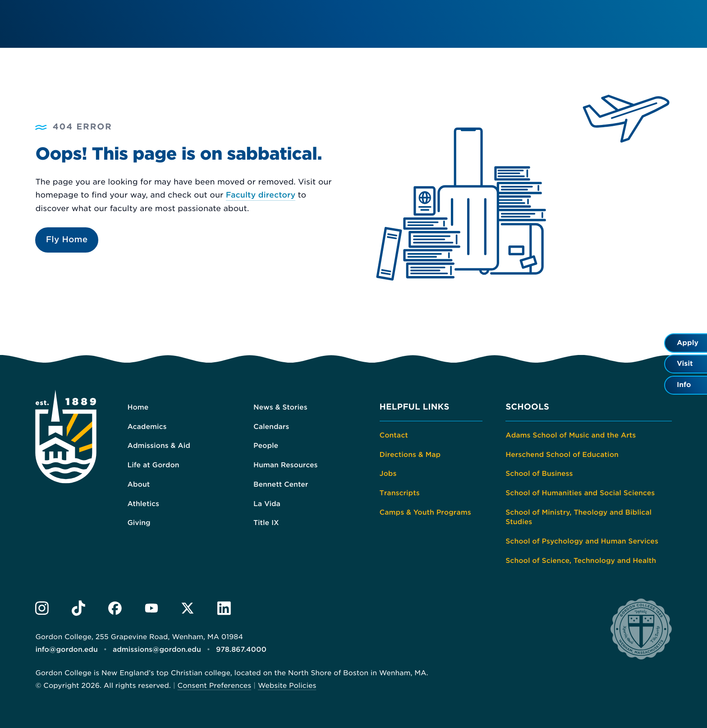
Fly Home (67, 240)
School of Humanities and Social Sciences (580, 493)
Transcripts (400, 493)
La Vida (267, 504)
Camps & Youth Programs (425, 512)
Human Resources (286, 465)
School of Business (539, 474)
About (138, 484)
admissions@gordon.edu (157, 650)
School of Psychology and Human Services (582, 541)
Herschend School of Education (562, 455)
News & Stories (280, 407)
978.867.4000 (241, 650)
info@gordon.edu (66, 650)
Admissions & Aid (159, 446)
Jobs (388, 474)
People (266, 446)
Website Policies (287, 686)
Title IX (266, 523)
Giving (139, 523)
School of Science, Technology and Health (581, 561)
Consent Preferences (215, 686)
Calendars (271, 427)
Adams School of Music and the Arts (571, 435)
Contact (394, 435)
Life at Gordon (153, 465)
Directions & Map (410, 455)
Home (138, 407)
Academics (147, 427)
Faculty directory (261, 195)
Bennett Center (281, 484)
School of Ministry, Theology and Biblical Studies (578, 517)
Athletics (143, 504)
